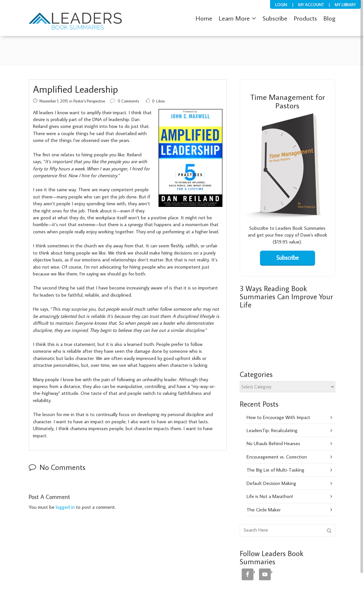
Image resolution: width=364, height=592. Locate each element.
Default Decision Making (271, 483)
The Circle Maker (264, 510)
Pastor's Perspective (89, 101)
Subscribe (259, 228)
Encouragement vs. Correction (277, 457)
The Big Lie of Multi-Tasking (275, 470)
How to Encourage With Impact (278, 417)
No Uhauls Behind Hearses (273, 443)
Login (281, 5)
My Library (345, 5)
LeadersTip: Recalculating (272, 430)
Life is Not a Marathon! (270, 496)
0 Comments (124, 101)
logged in (65, 507)
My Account (311, 5)
